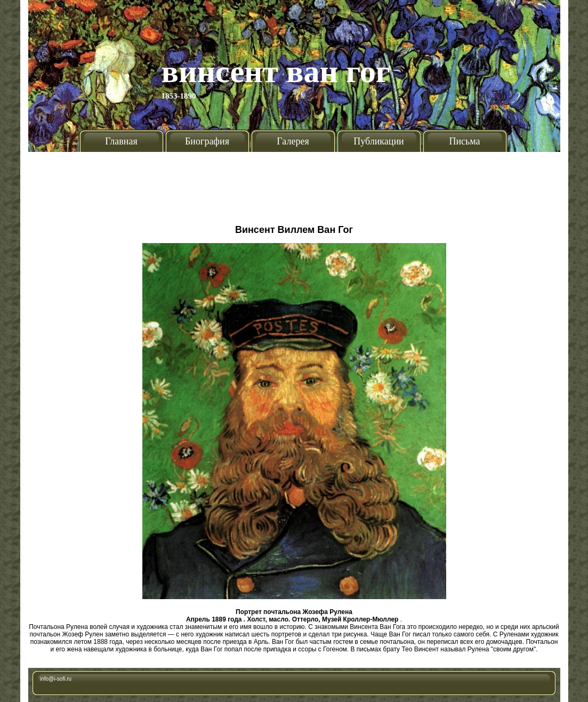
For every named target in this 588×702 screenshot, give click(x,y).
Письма (464, 141)
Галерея (293, 141)
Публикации (378, 141)
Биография (207, 141)
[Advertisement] (294, 184)
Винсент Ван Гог (276, 71)
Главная (121, 141)
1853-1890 (179, 96)
